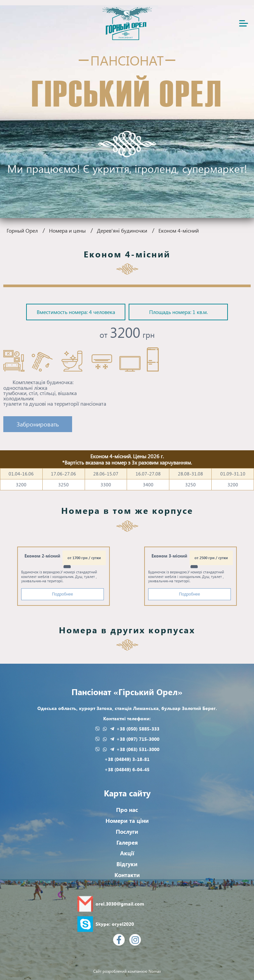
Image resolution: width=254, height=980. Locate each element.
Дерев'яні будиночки (122, 231)
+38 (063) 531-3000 (138, 749)
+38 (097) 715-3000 (138, 739)
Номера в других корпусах (127, 630)
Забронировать (38, 424)
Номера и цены (67, 231)
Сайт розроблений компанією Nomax (127, 972)
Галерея (127, 843)
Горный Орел (22, 231)
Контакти (127, 875)
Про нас (127, 810)
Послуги (127, 832)
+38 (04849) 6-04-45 (127, 769)
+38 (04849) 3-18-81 (127, 759)
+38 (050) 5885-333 (138, 729)
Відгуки (127, 864)
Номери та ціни (127, 821)
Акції (127, 853)
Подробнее (63, 594)
